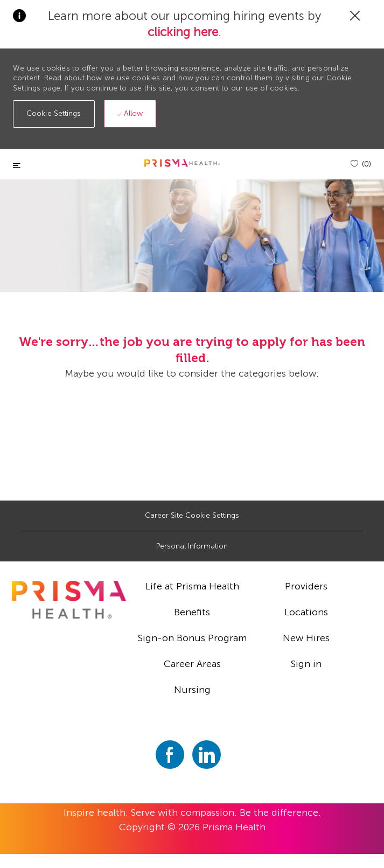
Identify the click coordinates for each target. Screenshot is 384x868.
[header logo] (182, 163)
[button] (54, 114)
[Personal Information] (192, 546)
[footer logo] (69, 599)
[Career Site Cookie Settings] (192, 516)
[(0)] (361, 164)
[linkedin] (207, 755)
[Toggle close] (17, 166)
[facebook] (170, 755)
